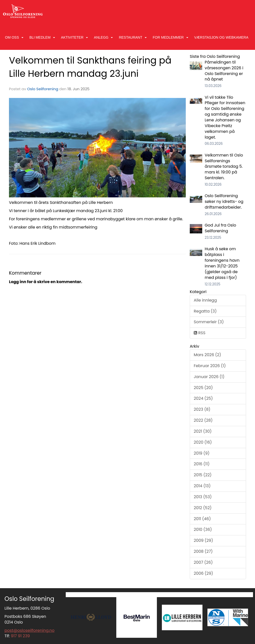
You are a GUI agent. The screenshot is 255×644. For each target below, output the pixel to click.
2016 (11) (202, 464)
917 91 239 (20, 636)
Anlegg (103, 37)
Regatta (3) (205, 311)
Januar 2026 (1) (209, 377)
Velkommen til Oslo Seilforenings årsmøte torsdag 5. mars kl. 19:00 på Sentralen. (224, 166)
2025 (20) (203, 388)
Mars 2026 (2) (207, 355)
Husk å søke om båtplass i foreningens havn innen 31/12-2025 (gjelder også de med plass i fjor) (222, 263)
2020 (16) (203, 442)
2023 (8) (202, 409)
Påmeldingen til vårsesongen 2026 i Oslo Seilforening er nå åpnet (224, 71)
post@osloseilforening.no (30, 630)
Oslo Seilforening (43, 89)
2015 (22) (203, 475)
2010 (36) (203, 529)
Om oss (14, 37)
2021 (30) (203, 431)
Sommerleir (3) (209, 322)
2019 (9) (202, 453)
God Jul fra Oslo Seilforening (220, 228)
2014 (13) (202, 486)
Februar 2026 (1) (210, 366)
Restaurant (133, 37)
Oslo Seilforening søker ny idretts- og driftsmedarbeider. (224, 201)
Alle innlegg (205, 300)
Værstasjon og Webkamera (221, 37)
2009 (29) (203, 540)
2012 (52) (203, 508)
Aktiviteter (74, 37)
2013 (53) (203, 497)
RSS (200, 333)
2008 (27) (203, 551)
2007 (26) (203, 562)
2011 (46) (202, 519)
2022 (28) (203, 420)
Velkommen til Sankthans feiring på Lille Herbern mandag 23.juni (90, 67)
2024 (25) (203, 398)
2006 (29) (203, 573)
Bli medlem (42, 37)
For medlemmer (170, 37)
